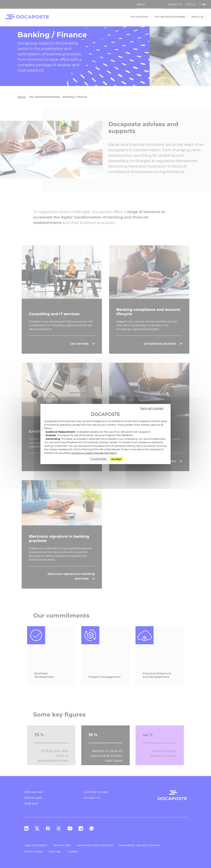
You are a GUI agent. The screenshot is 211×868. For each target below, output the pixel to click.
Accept (116, 459)
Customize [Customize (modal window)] (98, 459)
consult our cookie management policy (94, 453)
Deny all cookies (152, 408)
